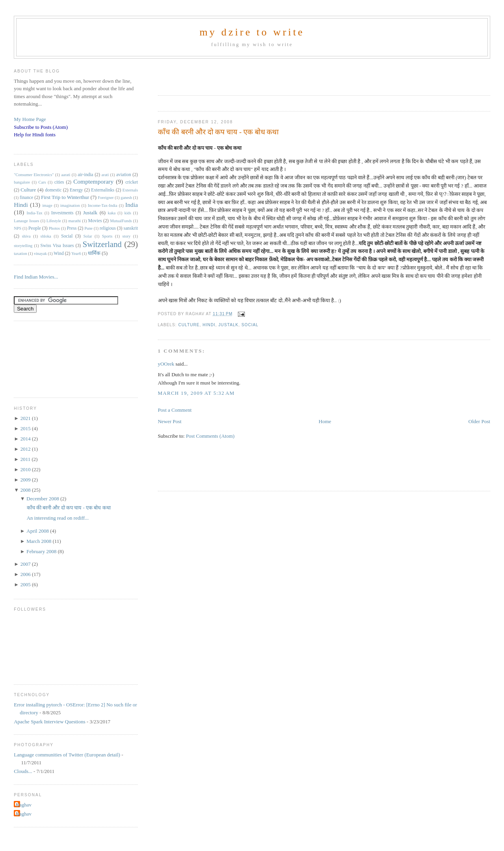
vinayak (40, 254)
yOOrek (166, 364)
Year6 (76, 254)
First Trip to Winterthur (65, 197)
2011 (26, 459)
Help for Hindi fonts (35, 135)
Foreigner (106, 198)
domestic (53, 190)
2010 (26, 469)
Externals (130, 190)
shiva (26, 236)
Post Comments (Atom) (210, 436)
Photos (54, 228)
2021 (26, 418)
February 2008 (42, 551)
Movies (95, 221)
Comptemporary (93, 181)
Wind (59, 254)
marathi (74, 221)
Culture (189, 325)
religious (108, 228)
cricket (132, 182)
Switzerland (102, 244)
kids (128, 213)
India (132, 205)
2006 (26, 574)
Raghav (24, 805)
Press (72, 228)
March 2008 (39, 541)
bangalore (22, 182)
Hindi (209, 325)
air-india (85, 175)
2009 (26, 480)
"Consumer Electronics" (34, 175)
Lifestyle (54, 221)
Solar (88, 236)
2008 (26, 490)
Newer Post (170, 421)
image (47, 205)
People (35, 228)
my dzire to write (252, 32)
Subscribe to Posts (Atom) (41, 127)
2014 (26, 439)
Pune (88, 228)
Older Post (479, 421)
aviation (124, 175)
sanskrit (131, 228)
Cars (42, 182)
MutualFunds (121, 221)
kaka (112, 213)
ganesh (126, 198)
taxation (20, 254)
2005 (26, 584)
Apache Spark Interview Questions (50, 722)
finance (26, 198)
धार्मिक (94, 253)
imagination (70, 205)
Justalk (229, 325)
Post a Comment (175, 410)
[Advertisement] (250, 74)
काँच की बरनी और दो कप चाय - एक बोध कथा (219, 132)
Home (325, 421)
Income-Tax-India (103, 205)
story (127, 236)
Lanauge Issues (26, 221)
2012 (26, 449)
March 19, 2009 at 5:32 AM (196, 393)
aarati (66, 175)
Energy (76, 190)
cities (59, 182)
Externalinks (103, 190)
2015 (26, 428)
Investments (62, 213)
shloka (46, 236)
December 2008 (43, 499)
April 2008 (38, 531)
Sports (107, 236)
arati (105, 175)
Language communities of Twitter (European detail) (67, 755)
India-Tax (35, 213)
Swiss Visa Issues (57, 246)
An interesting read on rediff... (58, 518)
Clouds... (23, 771)
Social (250, 325)
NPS (18, 228)
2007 (26, 564)
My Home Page (30, 119)
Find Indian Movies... (36, 277)
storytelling (23, 246)
